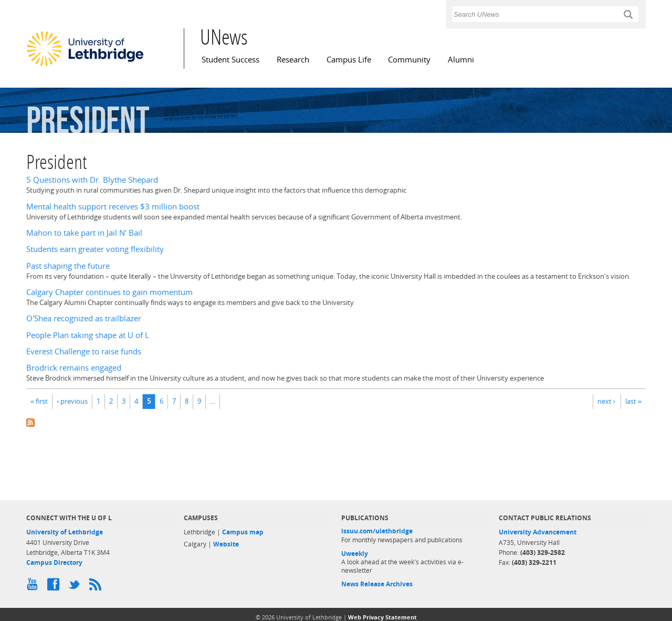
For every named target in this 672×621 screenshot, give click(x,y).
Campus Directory (54, 562)
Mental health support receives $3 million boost (113, 207)
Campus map (243, 532)
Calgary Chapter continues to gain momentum (109, 292)
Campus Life (349, 60)
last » (633, 401)
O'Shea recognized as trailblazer (84, 318)
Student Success (230, 60)
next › (606, 401)
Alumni (461, 60)
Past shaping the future (68, 266)
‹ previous (72, 401)
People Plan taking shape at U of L (88, 335)
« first (39, 401)
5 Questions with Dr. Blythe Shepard (92, 180)
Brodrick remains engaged (74, 368)
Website (226, 544)
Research (293, 60)
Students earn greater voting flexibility (95, 249)
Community (409, 60)
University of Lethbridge (65, 532)
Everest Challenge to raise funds (84, 351)
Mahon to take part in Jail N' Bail (84, 233)
